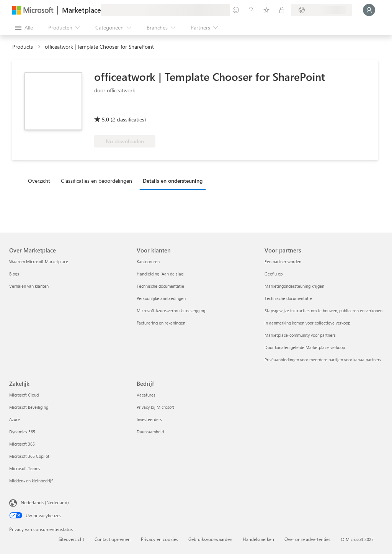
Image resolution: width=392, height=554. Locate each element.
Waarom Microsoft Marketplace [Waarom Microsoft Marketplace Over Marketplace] (39, 261)
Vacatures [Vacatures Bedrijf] (146, 395)
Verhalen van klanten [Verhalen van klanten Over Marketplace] (29, 286)
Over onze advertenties (307, 539)
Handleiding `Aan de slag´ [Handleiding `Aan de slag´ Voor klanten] (161, 274)
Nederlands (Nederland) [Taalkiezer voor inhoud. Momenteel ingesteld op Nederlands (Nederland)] (45, 502)
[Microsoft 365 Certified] (123, 108)
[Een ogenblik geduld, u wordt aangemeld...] (369, 10)
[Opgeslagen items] (266, 10)
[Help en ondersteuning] (251, 10)
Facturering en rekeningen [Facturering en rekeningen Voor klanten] (161, 323)
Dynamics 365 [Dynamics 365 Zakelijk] (22, 432)
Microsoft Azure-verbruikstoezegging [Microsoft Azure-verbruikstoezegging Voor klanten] (171, 311)
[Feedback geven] (236, 10)
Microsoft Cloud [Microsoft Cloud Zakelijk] (24, 395)
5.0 (105, 119)
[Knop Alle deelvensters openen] (24, 28)
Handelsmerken (258, 539)
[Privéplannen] (282, 10)
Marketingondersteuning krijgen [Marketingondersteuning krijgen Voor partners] (294, 286)
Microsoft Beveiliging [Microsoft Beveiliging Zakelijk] (29, 407)
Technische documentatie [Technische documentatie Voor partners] (288, 298)
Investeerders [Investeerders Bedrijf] (149, 419)
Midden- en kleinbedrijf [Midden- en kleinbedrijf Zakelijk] (31, 481)
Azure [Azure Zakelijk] (15, 419)
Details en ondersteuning (173, 181)
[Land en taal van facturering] (322, 10)
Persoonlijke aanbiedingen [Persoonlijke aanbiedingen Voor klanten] (161, 298)
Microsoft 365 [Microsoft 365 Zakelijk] (22, 444)
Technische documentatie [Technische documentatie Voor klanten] (160, 286)
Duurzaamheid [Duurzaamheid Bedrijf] (150, 432)
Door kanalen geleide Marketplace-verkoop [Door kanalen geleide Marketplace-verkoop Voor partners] (305, 347)
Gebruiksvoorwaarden (210, 539)
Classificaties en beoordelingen (96, 181)
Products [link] (23, 47)
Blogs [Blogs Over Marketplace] (14, 274)
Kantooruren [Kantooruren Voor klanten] (148, 261)
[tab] (41, 180)
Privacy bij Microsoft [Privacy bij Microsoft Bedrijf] (155, 407)
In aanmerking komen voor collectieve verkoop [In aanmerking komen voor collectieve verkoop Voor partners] (307, 323)
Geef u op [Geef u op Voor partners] (274, 274)
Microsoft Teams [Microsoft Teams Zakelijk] (25, 468)
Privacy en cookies (159, 539)
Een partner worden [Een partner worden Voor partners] (283, 261)
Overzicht (39, 181)
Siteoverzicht (71, 539)
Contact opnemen (113, 539)
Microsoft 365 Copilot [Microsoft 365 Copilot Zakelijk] (29, 456)
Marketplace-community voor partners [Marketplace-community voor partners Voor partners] (300, 335)
